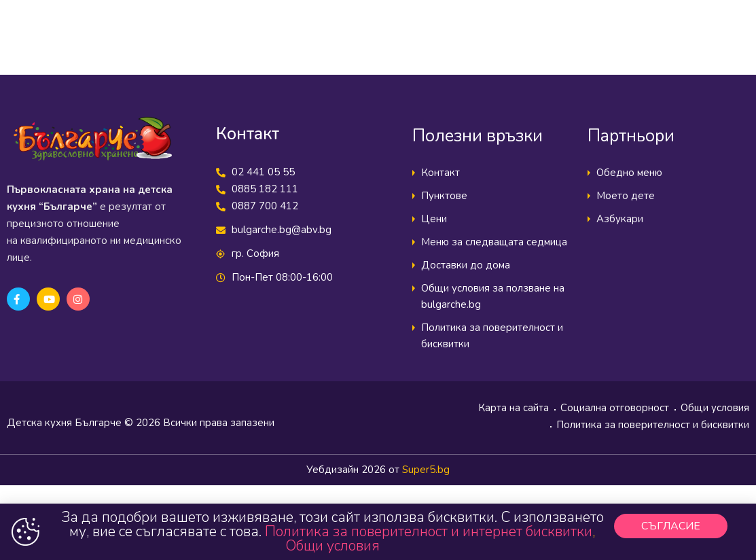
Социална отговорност (615, 408)
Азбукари (620, 219)
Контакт (440, 173)
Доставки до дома (466, 265)
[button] (671, 526)
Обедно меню (629, 173)
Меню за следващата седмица (494, 242)
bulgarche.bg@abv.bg (282, 230)
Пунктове (444, 196)
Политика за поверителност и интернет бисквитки (429, 531)
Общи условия (715, 408)
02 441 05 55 (263, 172)
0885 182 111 (265, 189)
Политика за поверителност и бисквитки (492, 336)
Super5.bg (426, 470)
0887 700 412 (265, 206)
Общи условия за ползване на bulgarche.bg (493, 296)
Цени (434, 219)
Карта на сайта (514, 408)
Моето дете (626, 196)
